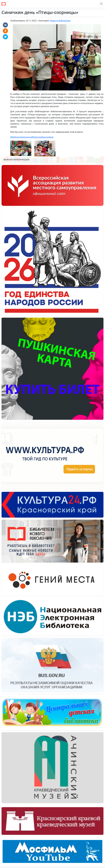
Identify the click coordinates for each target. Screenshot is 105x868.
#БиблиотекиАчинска (21, 137)
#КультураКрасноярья (43, 137)
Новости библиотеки (60, 21)
